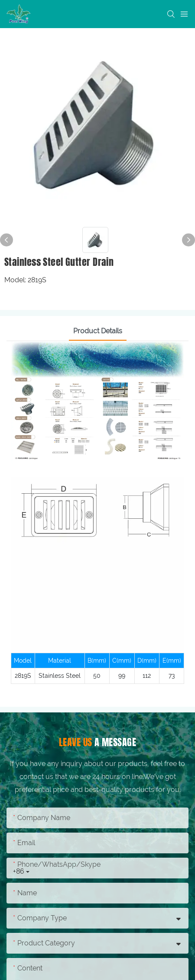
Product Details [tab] (98, 331)
